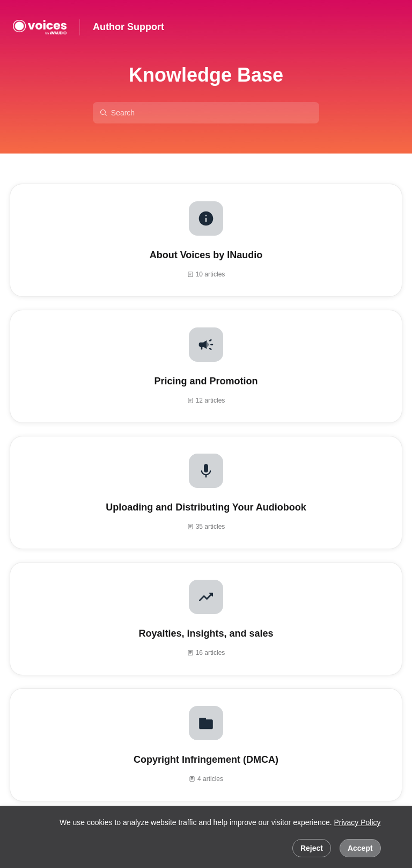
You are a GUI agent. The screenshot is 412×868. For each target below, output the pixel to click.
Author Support (128, 27)
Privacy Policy (357, 822)
